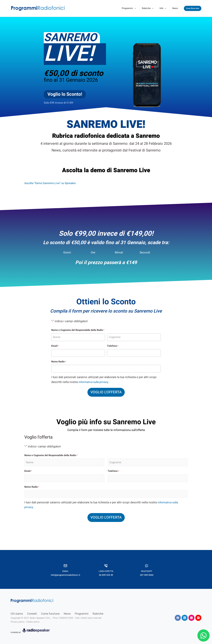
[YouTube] (198, 615)
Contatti (32, 611)
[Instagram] (191, 615)
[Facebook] (178, 615)
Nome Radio (59, 362)
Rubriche (148, 8)
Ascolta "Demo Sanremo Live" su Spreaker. (52, 183)
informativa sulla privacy (94, 382)
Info (163, 8)
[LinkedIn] (185, 615)
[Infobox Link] (65, 567)
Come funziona (50, 611)
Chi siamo (17, 611)
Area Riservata (193, 8)
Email (55, 346)
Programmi (129, 8)
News (175, 8)
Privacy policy (18, 619)
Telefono (113, 346)
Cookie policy (34, 619)
